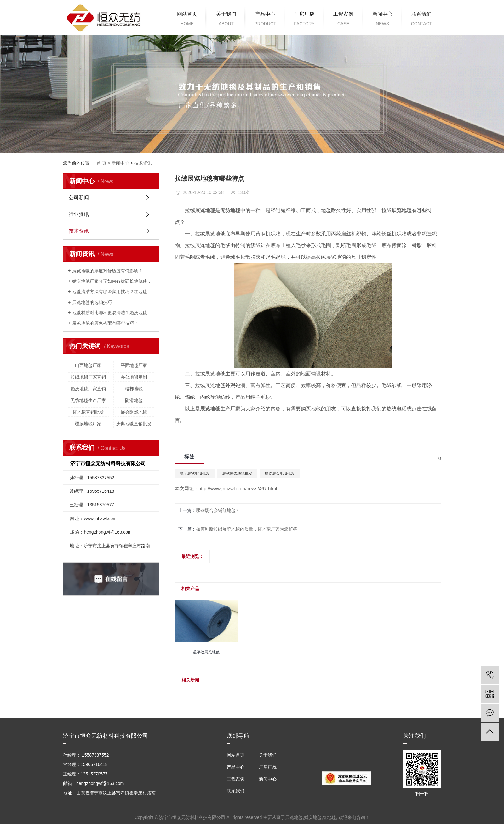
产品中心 (265, 20)
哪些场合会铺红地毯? (217, 510)
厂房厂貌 (304, 20)
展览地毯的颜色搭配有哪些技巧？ (105, 323)
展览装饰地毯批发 (237, 473)
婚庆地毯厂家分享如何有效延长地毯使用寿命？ (113, 281)
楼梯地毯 (134, 389)
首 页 (101, 163)
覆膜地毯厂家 (88, 424)
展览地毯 (294, 817)
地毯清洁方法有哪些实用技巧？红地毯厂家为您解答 (113, 292)
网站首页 (187, 20)
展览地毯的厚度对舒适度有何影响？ (107, 271)
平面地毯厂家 (134, 365)
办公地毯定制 (134, 377)
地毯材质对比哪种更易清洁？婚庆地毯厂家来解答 (113, 313)
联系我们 (421, 20)
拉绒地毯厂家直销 (88, 377)
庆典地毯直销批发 (134, 424)
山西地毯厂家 (88, 365)
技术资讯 (143, 163)
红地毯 (329, 817)
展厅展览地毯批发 (195, 473)
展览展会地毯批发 (280, 473)
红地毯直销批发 (88, 412)
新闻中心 (382, 20)
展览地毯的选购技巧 (92, 302)
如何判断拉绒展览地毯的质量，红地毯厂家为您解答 (247, 529)
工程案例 (343, 20)
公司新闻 (79, 197)
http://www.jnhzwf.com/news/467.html (238, 488)
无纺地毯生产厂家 (88, 400)
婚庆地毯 (313, 817)
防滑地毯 (134, 400)
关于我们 (226, 20)
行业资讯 (79, 214)
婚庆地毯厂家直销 (88, 389)
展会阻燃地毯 (134, 412)
